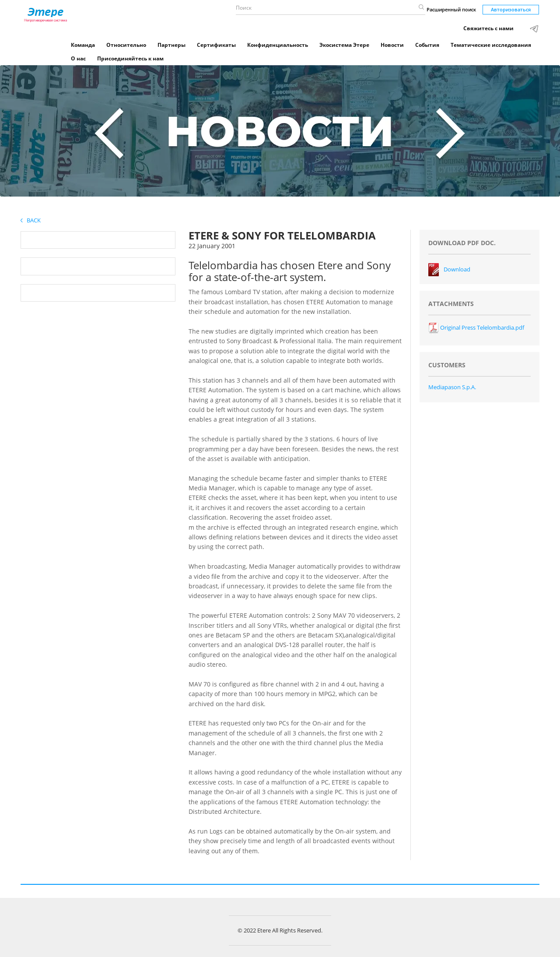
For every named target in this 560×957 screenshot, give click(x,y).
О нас (78, 58)
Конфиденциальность (278, 45)
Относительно (126, 45)
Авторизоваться (511, 9)
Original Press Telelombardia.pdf (476, 327)
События (427, 45)
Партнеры (171, 45)
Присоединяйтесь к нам (130, 58)
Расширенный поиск (451, 9)
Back (31, 220)
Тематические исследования (491, 45)
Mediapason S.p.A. (452, 387)
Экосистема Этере (344, 45)
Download (457, 269)
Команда (83, 45)
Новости (392, 45)
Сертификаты (216, 45)
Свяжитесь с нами (488, 28)
